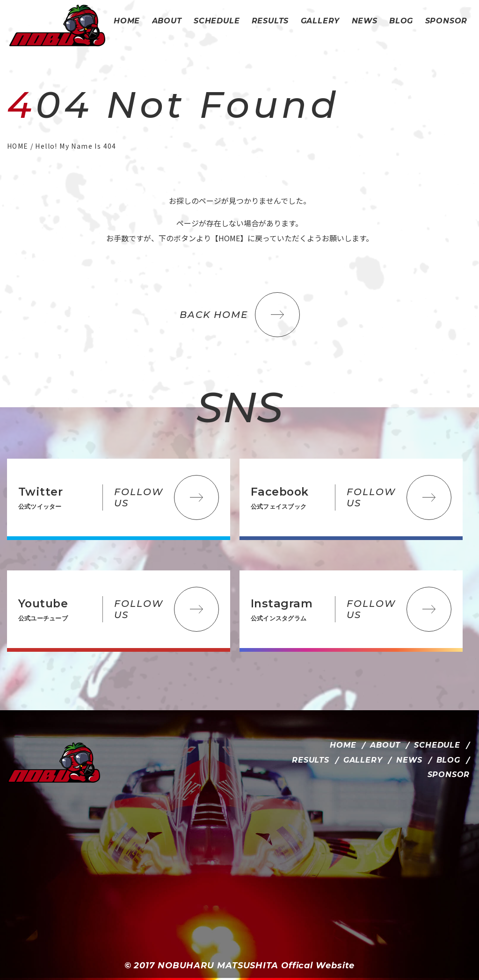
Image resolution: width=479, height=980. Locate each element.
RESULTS (311, 760)
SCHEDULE (437, 745)
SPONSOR (449, 775)
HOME (343, 745)
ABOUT (385, 745)
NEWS (409, 760)
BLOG (448, 760)
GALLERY (363, 760)
